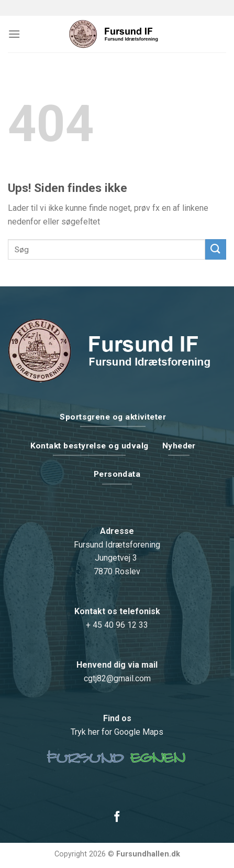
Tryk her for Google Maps (117, 732)
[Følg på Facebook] (117, 817)
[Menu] (14, 34)
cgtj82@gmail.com (117, 678)
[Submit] (216, 249)
